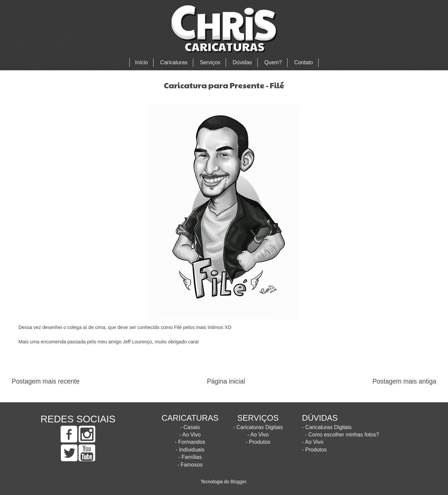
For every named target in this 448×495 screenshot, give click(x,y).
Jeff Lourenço (137, 342)
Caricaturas (174, 62)
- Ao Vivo (190, 435)
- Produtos (258, 442)
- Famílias (190, 457)
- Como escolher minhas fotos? (342, 435)
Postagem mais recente (46, 381)
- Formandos (190, 442)
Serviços (210, 62)
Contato (304, 62)
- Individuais (190, 450)
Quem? (273, 62)
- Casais (190, 427)
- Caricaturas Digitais (258, 427)
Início (141, 62)
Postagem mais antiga (404, 381)
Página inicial (226, 381)
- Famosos (190, 465)
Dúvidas (242, 62)
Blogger (238, 482)
